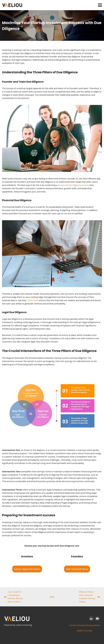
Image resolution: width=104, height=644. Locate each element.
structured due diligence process (73, 185)
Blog (52, 597)
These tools (33, 300)
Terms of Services (78, 625)
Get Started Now (77, 569)
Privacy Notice (93, 625)
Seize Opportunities (27, 569)
